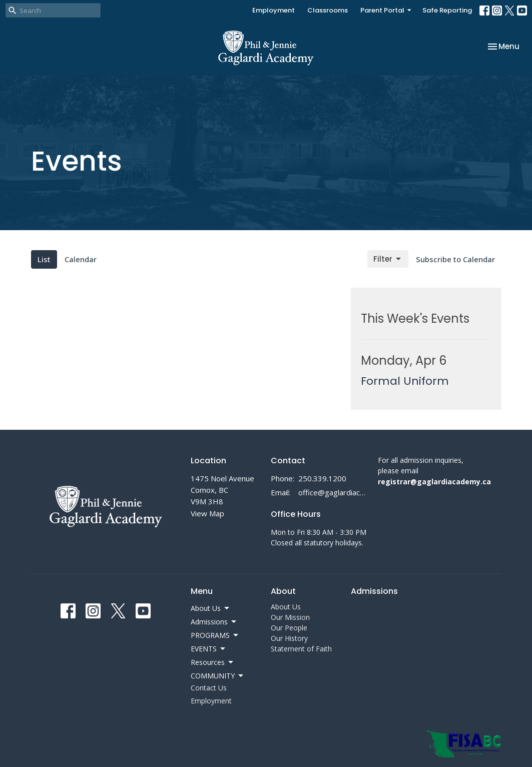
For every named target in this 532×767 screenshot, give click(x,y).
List (44, 259)
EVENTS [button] (209, 649)
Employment (274, 10)
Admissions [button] (214, 622)
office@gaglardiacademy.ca (333, 492)
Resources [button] (213, 662)
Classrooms (328, 10)
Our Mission (290, 617)
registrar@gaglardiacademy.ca (434, 482)
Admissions (374, 591)
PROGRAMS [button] (215, 635)
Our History (289, 638)
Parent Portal (386, 10)
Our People (289, 628)
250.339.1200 (322, 478)
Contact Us (209, 688)
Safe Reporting (447, 10)
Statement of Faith (301, 649)
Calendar (81, 259)
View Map (207, 513)
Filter (388, 259)
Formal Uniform (405, 381)
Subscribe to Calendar (455, 259)
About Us (286, 607)
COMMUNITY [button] (218, 676)
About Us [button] (211, 608)
